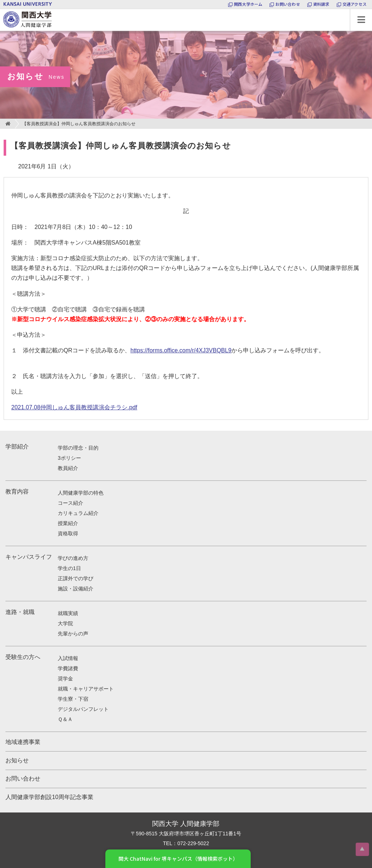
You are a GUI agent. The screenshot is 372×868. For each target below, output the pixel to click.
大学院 (65, 623)
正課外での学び (76, 578)
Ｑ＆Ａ (65, 719)
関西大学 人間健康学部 (2, 9)
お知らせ (17, 760)
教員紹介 (68, 468)
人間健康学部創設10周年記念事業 (49, 797)
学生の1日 (69, 568)
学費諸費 (68, 668)
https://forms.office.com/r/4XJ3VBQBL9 (181, 350)
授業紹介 (68, 523)
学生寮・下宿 (73, 699)
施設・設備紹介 (76, 589)
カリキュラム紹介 (78, 513)
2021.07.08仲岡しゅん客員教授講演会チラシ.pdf (74, 407)
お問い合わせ (23, 779)
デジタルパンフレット (83, 709)
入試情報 (68, 658)
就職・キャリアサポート (86, 689)
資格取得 (68, 533)
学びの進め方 (73, 558)
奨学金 (65, 679)
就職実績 (68, 613)
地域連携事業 (23, 742)
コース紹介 (70, 503)
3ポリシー (69, 458)
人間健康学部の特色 (81, 493)
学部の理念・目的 (78, 448)
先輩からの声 (73, 634)
